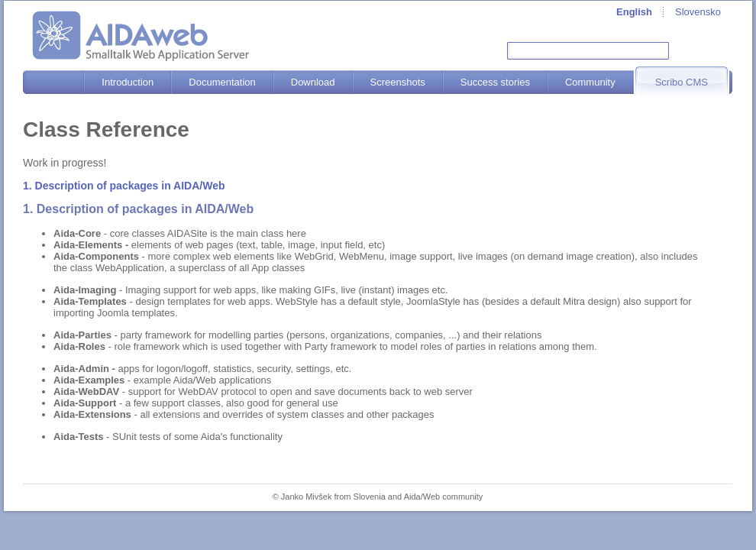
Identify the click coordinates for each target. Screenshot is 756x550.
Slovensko (698, 12)
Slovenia (370, 497)
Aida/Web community (444, 497)
